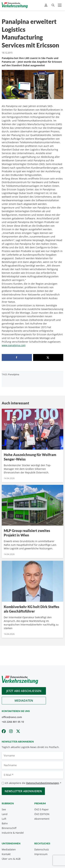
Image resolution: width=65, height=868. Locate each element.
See (4, 809)
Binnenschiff (9, 828)
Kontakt (6, 854)
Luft (4, 819)
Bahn (5, 823)
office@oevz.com (12, 717)
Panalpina (14, 374)
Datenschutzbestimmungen (43, 783)
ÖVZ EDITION (42, 814)
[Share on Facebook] (17, 357)
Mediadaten (24, 701)
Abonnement (42, 819)
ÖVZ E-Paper (42, 809)
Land (5, 814)
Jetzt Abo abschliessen (24, 691)
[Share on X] (48, 357)
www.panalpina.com (14, 345)
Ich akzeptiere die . (33, 783)
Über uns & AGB (11, 859)
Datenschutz (42, 849)
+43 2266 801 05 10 (13, 722)
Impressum (41, 854)
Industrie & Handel (13, 833)
